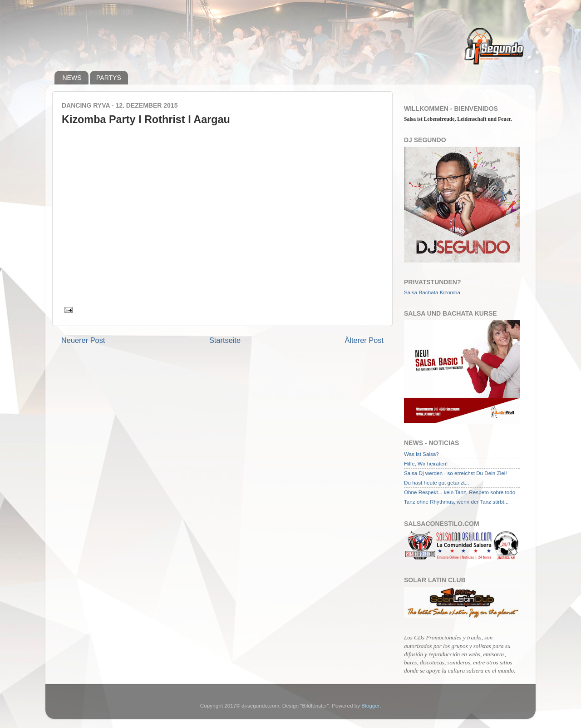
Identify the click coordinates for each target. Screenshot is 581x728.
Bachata (429, 292)
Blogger (370, 706)
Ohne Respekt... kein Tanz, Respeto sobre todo (460, 492)
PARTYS (109, 78)
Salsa (411, 292)
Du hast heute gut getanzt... (437, 483)
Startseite (225, 340)
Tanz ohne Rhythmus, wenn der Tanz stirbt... (456, 502)
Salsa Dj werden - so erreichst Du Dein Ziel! (455, 473)
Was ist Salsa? (421, 454)
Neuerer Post (83, 340)
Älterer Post (364, 340)
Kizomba (450, 292)
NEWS (72, 78)
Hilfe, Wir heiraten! (426, 463)
